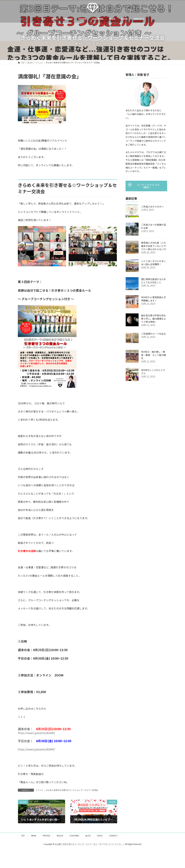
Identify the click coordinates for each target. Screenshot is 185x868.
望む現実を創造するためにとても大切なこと (153, 281)
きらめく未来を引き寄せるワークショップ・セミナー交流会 (72, 790)
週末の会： (25, 729)
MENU (34, 836)
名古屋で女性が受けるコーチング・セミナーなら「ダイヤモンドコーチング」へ (90, 844)
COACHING (74, 836)
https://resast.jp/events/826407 (37, 749)
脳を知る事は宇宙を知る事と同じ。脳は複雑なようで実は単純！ (153, 319)
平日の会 (24, 741)
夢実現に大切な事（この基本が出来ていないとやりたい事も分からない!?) (154, 246)
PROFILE (47, 836)
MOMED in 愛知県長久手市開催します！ (153, 299)
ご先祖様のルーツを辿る (153, 334)
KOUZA (60, 836)
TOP (23, 836)
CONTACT (113, 836)
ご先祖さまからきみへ (152, 206)
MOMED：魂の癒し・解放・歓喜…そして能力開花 (153, 355)
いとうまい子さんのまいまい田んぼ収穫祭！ (153, 263)
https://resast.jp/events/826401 (37, 733)
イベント (39, 790)
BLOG (88, 836)
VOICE (100, 836)
